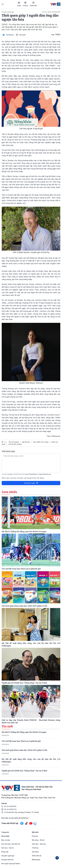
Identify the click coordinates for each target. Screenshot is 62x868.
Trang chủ (5, 832)
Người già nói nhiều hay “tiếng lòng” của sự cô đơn (24, 771)
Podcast (25, 4)
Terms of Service (43, 474)
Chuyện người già (8, 12)
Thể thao (35, 848)
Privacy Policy (32, 474)
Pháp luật (5, 852)
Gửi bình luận (31, 483)
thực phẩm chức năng (41, 442)
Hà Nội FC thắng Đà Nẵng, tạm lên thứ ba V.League (24, 732)
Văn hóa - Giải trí (8, 848)
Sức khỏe (35, 852)
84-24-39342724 (10, 809)
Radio (19, 4)
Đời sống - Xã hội (38, 840)
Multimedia (33, 4)
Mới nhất (35, 832)
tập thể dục (26, 442)
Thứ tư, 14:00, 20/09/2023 (51, 12)
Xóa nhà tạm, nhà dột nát (11, 844)
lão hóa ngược (14, 442)
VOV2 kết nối (37, 856)
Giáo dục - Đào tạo (39, 844)
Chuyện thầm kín (7, 860)
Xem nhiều (5, 836)
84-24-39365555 (10, 806)
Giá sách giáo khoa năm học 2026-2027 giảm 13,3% (24, 750)
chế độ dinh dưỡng (15, 444)
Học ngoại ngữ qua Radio (11, 864)
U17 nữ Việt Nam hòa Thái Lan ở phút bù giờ (21, 741)
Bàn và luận (6, 840)
